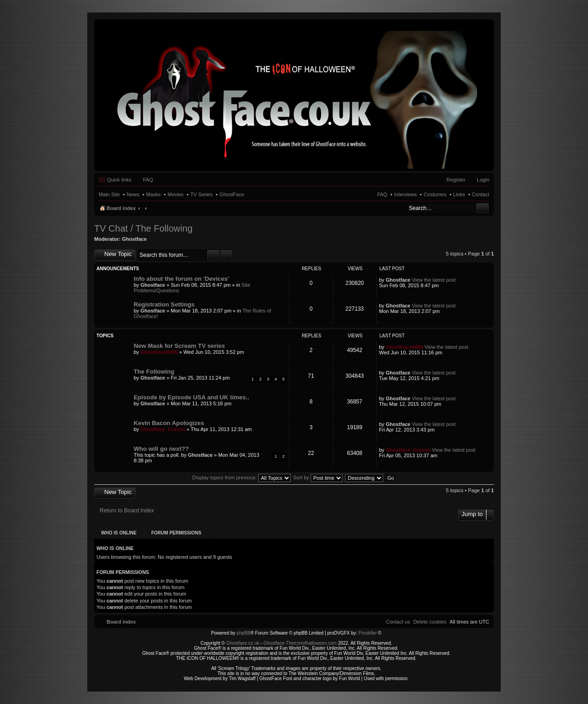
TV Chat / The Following (143, 228)
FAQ (382, 194)
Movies (176, 194)
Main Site (109, 194)
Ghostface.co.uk (243, 643)
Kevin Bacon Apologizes (169, 423)
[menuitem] (430, 622)
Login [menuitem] (483, 180)
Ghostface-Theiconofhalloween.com (300, 643)
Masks (153, 194)
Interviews (406, 194)
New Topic (118, 254)
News (133, 194)
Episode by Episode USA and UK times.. (192, 397)
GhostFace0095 (159, 352)
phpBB (243, 633)
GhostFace (232, 194)
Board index (121, 208)
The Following (154, 372)
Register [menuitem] (456, 180)
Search (483, 208)
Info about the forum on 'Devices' (181, 279)
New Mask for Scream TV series (179, 346)
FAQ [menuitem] (148, 180)
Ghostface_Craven (163, 429)
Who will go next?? (161, 449)
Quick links (119, 180)
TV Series (201, 194)
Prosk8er (367, 633)
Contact (481, 194)
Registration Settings (164, 304)
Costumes (435, 194)
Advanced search (226, 255)
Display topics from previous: (241, 477)
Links (459, 194)
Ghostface (135, 239)
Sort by (318, 477)
